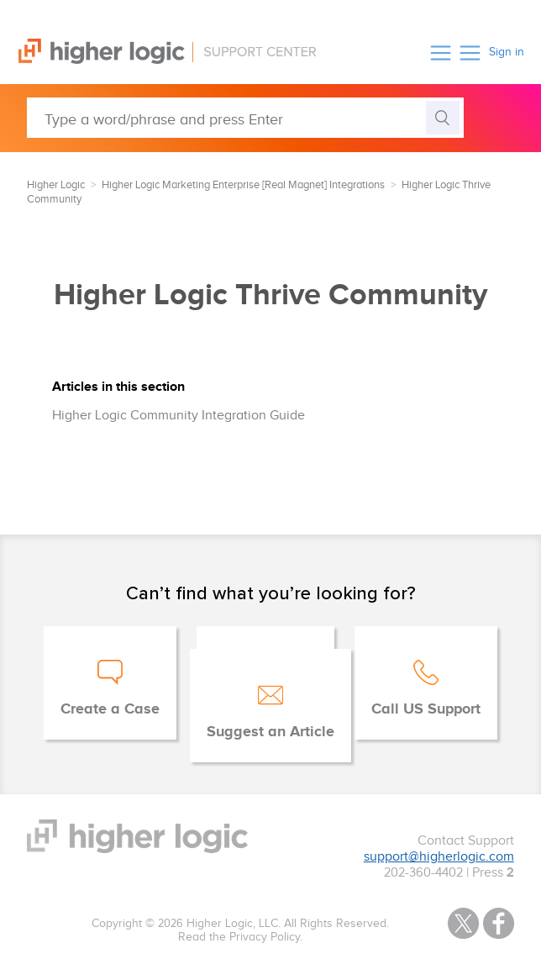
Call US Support (426, 709)
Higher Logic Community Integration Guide (179, 416)
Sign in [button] (507, 52)
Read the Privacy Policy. (240, 937)
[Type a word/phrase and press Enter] (245, 118)
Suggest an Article (270, 732)
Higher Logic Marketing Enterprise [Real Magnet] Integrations (243, 185)
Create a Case (110, 709)
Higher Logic (56, 185)
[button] (441, 53)
